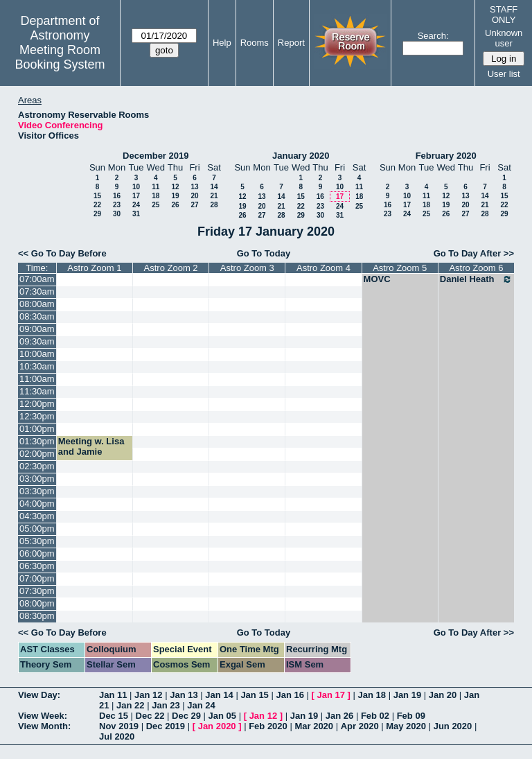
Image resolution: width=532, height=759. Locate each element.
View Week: (43, 716)
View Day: (39, 695)
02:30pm (37, 466)
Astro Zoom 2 (171, 268)
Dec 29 (186, 716)
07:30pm (37, 591)
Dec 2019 (166, 726)
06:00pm (37, 553)
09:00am (37, 329)
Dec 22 (150, 716)
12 (175, 187)
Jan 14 (219, 695)
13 (194, 187)
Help (222, 43)
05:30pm (37, 541)
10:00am (37, 354)
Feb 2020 (268, 726)
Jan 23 (166, 705)
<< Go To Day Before (62, 253)
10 (136, 187)
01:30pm (37, 441)
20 (194, 196)
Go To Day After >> (474, 253)
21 (214, 196)
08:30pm (37, 616)
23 (117, 205)
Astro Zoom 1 (94, 268)
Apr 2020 (360, 726)
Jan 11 (113, 695)
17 (136, 196)
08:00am (37, 304)
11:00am (37, 379)
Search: (433, 36)
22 (97, 205)
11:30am (37, 391)
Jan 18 (372, 695)
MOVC (377, 279)
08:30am (37, 316)
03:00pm (37, 479)
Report (291, 43)
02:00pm (37, 454)
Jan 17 (331, 695)
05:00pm (37, 529)
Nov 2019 (119, 726)
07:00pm (37, 578)
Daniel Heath (476, 279)
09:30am (37, 341)
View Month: (44, 726)
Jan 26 (339, 716)
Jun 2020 (453, 726)
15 (97, 196)
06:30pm (37, 566)
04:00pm (37, 504)
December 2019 (156, 156)
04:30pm (37, 516)
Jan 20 (443, 695)
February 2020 (446, 156)
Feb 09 (411, 716)
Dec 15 (114, 716)
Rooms (255, 43)
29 (97, 214)
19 (175, 196)
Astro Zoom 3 (247, 268)
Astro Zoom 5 (400, 268)
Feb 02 (375, 716)
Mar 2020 (314, 726)
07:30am (37, 291)
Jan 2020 (217, 726)
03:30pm (37, 491)
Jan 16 (290, 695)
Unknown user (504, 38)
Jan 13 (184, 695)
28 (214, 205)
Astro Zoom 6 (476, 268)
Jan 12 (148, 695)
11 (156, 187)
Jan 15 (254, 695)
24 (136, 205)
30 (117, 214)
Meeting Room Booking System (60, 57)
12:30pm (37, 416)
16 (117, 196)
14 (214, 187)
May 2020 (406, 726)
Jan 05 (222, 716)
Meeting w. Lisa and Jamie (91, 446)
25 (156, 205)
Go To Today (264, 253)
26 (175, 205)
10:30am (37, 366)
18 (156, 196)
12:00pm (37, 404)
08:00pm (37, 603)
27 (194, 205)
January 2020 (301, 156)
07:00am (37, 279)
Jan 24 (201, 705)
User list (504, 74)
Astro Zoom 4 (323, 268)
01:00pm (37, 429)
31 (136, 214)
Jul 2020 (117, 736)
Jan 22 (130, 705)
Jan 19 (407, 695)
